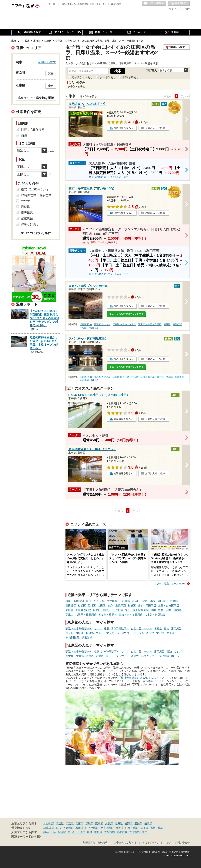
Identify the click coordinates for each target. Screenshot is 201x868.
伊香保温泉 (107, 828)
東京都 (99, 823)
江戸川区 (118, 610)
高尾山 (69, 615)
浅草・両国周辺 (147, 606)
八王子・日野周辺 (86, 615)
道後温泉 (121, 828)
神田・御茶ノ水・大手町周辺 (103, 601)
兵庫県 (79, 823)
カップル (139, 633)
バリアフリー (149, 656)
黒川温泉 (133, 828)
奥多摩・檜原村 (108, 615)
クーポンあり (108, 77)
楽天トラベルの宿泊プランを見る (126, 314)
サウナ (98, 628)
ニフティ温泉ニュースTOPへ (170, 584)
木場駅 (83, 328)
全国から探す (47, 62)
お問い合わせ (182, 843)
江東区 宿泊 (86, 324)
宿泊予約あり (131, 77)
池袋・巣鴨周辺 (117, 606)
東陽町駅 (177, 324)
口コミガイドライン (148, 843)
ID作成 (186, 9)
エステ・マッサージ (108, 633)
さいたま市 (79, 832)
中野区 (174, 601)
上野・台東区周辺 (169, 606)
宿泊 (166, 628)
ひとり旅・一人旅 (142, 628)
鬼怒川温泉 (157, 828)
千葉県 (70, 823)
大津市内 (134, 832)
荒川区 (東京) (83, 610)
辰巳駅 (94, 380)
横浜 (46, 832)
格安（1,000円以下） (117, 628)
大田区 (102, 606)
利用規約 (174, 852)
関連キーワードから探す (27, 837)
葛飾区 (107, 610)
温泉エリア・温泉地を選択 (36, 98)
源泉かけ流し (30, 224)
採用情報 (185, 852)
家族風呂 (27, 218)
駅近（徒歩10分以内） (79, 628)
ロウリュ (127, 633)
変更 (51, 73)
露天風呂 (176, 628)
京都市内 (122, 832)
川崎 (53, 832)
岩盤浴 (100, 656)
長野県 (129, 823)
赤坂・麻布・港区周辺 (155, 601)
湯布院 (144, 828)
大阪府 (109, 823)
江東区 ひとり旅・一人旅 (125, 377)
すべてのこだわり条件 (36, 233)
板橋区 (132, 606)
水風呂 (158, 628)
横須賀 (62, 832)
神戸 (144, 832)
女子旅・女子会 (165, 633)
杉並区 (82, 606)
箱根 (59, 828)
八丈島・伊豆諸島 (155, 615)
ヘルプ (167, 843)
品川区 (92, 606)
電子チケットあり (82, 77)
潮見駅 (167, 324)
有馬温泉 (68, 828)
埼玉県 (60, 823)
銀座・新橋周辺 (75, 601)
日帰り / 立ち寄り (33, 129)
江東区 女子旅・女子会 (124, 324)
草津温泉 (49, 828)
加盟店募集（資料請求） (96, 843)
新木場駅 (84, 380)
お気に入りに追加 (155, 128)
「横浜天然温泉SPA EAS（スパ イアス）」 (144, 678)
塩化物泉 (164, 656)
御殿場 (98, 832)
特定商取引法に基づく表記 (153, 852)
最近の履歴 (179, 4)
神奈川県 (49, 823)
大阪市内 (109, 832)
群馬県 (89, 823)
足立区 (97, 610)
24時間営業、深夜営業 (79, 637)
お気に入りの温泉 (154, 4)
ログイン (174, 9)
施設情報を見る (122, 128)
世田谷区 (71, 606)
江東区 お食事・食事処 (150, 324)
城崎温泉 (81, 828)
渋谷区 (136, 601)
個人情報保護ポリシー (126, 852)
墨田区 (69, 610)
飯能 (90, 832)
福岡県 (148, 823)
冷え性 (150, 633)
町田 (153, 610)
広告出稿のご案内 (124, 843)
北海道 (119, 823)
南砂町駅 (93, 328)
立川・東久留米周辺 (137, 610)
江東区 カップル (102, 324)
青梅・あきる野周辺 (131, 615)
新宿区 (126, 601)
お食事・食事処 (85, 633)
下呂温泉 (93, 828)
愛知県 (138, 823)
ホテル (69, 633)
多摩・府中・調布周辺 (171, 610)
